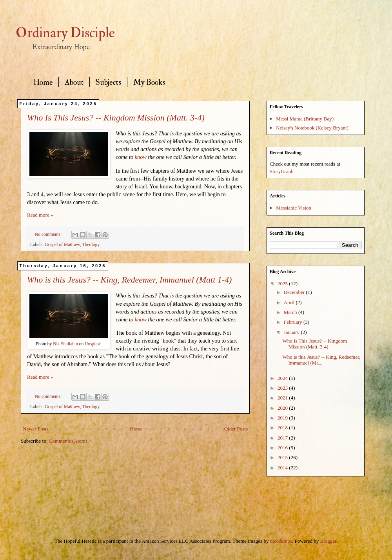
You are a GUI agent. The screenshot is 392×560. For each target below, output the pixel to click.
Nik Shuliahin (65, 344)
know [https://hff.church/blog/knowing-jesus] (141, 157)
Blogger (328, 541)
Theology (91, 245)
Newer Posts (35, 429)
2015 (283, 457)
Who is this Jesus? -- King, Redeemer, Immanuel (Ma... (321, 360)
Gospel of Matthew (62, 245)
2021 (283, 398)
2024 (283, 378)
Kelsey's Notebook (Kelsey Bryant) (312, 128)
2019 (283, 418)
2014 (283, 468)
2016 (283, 448)
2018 (283, 428)
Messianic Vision (294, 208)
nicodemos (281, 541)
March (291, 312)
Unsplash (93, 344)
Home (43, 82)
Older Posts (236, 429)
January (292, 332)
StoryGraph (282, 171)
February (294, 322)
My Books (149, 82)
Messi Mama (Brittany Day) (305, 119)
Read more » (40, 215)
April (290, 302)
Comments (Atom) (68, 441)
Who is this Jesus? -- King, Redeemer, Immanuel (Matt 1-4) (129, 280)
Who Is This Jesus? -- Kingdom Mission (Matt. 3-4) (116, 118)
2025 (283, 284)
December (295, 292)
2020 (283, 408)
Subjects (108, 82)
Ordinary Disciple (65, 33)
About (74, 82)
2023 (283, 388)
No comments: (49, 234)
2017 (283, 438)
